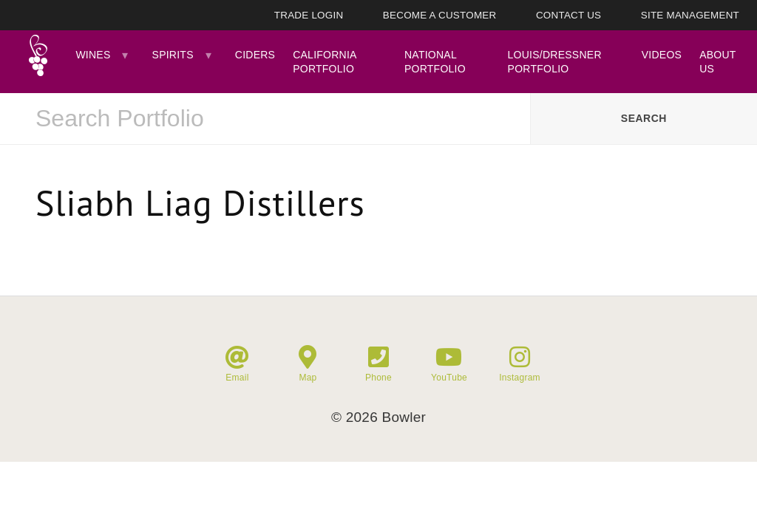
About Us (717, 61)
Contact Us (568, 15)
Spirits (173, 55)
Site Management (690, 15)
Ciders (255, 55)
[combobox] (265, 119)
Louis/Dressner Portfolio (555, 61)
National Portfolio (435, 61)
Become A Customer (440, 15)
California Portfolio (325, 61)
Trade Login (309, 15)
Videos (662, 55)
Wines (93, 55)
